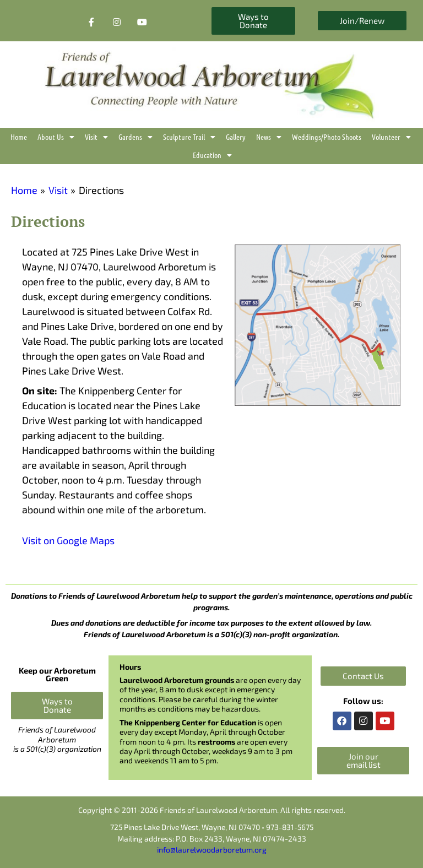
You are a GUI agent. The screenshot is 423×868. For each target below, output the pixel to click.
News (269, 137)
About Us (56, 137)
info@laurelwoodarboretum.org (212, 850)
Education (212, 155)
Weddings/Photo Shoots (327, 137)
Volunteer (391, 137)
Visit (96, 137)
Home (19, 137)
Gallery (236, 137)
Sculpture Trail (189, 137)
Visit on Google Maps (68, 540)
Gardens (135, 137)
